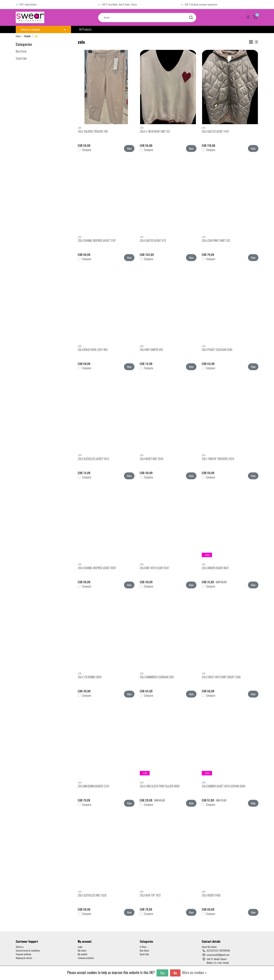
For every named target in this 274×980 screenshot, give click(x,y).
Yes (162, 973)
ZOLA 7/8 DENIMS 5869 (90, 677)
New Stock (144, 950)
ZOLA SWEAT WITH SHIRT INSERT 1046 (221, 677)
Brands (28, 36)
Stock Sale (144, 954)
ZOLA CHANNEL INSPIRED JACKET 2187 (97, 241)
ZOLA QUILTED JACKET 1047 (215, 131)
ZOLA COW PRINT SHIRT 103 (216, 241)
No (175, 973)
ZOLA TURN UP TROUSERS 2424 (218, 459)
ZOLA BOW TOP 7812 (150, 895)
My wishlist (83, 954)
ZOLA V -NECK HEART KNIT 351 (155, 131)
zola (36, 36)
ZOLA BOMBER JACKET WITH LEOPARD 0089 (224, 786)
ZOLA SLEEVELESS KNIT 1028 (92, 895)
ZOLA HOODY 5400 (211, 895)
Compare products (86, 958)
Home (18, 36)
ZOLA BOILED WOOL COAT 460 (93, 350)
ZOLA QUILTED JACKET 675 (153, 241)
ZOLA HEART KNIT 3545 (152, 459)
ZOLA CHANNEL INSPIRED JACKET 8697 (97, 568)
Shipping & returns (24, 958)
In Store (143, 947)
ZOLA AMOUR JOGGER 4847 (215, 568)
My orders (82, 950)
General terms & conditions (28, 950)
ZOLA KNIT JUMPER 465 (151, 350)
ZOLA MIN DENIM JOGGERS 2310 (93, 786)
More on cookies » (194, 972)
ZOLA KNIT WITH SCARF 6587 (154, 568)
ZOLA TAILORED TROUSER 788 (93, 131)
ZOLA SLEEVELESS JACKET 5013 (93, 459)
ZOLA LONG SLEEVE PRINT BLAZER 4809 (160, 786)
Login (80, 947)
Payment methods (23, 954)
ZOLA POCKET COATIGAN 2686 (217, 350)
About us (20, 947)
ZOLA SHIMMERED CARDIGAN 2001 (157, 677)
